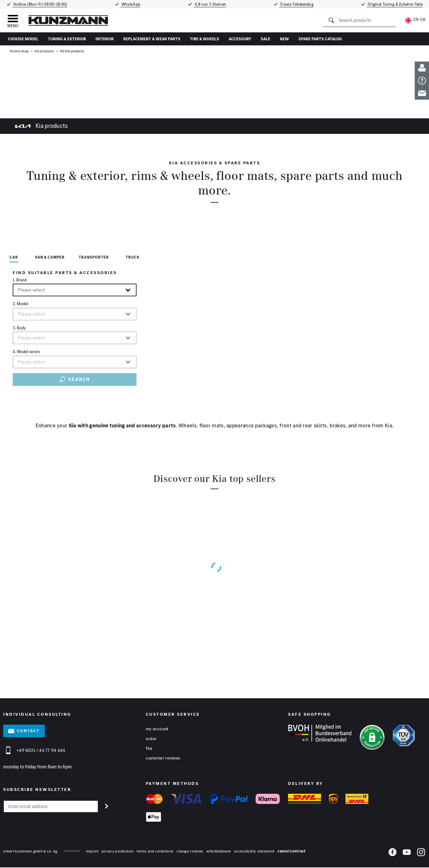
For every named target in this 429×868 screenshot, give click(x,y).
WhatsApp (131, 4)
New (284, 39)
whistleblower (219, 852)
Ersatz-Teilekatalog (298, 4)
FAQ (149, 749)
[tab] (14, 258)
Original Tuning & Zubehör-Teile (396, 4)
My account (157, 729)
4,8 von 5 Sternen (210, 4)
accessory (240, 39)
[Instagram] (421, 854)
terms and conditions (155, 852)
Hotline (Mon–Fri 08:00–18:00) (40, 4)
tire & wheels (204, 39)
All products (44, 51)
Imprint (92, 852)
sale (265, 39)
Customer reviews (163, 759)
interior (105, 39)
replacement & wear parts (152, 39)
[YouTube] (407, 854)
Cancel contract (292, 852)
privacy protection (117, 852)
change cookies (190, 852)
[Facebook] (392, 854)
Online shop (19, 51)
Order (151, 739)
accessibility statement (254, 852)
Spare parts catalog (320, 39)
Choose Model (23, 39)
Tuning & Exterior (67, 39)
